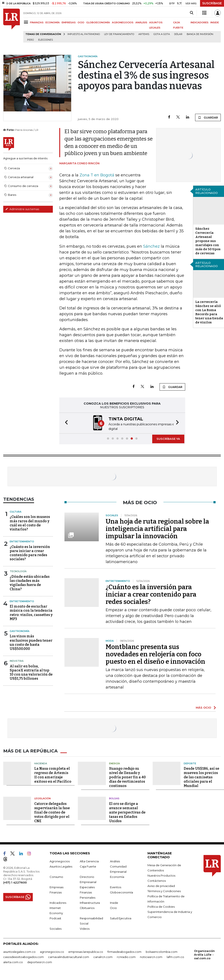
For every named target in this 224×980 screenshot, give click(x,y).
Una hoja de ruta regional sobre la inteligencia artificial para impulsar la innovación (157, 528)
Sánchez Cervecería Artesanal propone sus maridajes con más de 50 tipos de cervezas (208, 241)
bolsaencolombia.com (162, 951)
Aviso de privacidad (161, 885)
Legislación (42, 798)
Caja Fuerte (88, 866)
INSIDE (215, 22)
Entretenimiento (22, 541)
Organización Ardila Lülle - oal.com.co (204, 954)
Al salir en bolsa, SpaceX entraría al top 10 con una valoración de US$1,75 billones (31, 672)
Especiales (87, 887)
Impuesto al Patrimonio (84, 34)
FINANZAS (37, 22)
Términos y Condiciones (164, 891)
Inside (114, 902)
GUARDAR (208, 117)
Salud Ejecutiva (121, 918)
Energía (114, 763)
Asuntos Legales (61, 866)
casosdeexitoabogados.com (23, 956)
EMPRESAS (69, 22)
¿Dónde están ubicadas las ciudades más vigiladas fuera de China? (30, 582)
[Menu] (27, 22)
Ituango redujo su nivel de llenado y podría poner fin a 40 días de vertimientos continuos (127, 777)
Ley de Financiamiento (119, 34)
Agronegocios (60, 861)
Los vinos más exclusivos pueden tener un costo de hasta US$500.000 (31, 642)
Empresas (56, 887)
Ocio (113, 907)
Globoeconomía (121, 892)
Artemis (144, 34)
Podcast (55, 918)
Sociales (56, 928)
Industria (17, 660)
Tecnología (18, 571)
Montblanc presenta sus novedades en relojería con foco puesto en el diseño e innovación (155, 654)
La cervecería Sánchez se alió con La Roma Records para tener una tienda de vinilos (209, 312)
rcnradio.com (126, 956)
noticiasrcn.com (151, 956)
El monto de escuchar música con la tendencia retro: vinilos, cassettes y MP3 (31, 612)
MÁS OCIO (203, 707)
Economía (117, 876)
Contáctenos (157, 880)
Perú (31, 40)
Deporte (190, 763)
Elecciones (45, 40)
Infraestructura (90, 902)
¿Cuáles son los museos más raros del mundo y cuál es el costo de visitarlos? (30, 523)
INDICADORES (200, 22)
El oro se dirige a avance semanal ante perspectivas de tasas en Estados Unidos (127, 812)
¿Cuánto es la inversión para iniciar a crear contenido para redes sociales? (30, 553)
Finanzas (56, 892)
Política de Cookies (161, 906)
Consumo (56, 876)
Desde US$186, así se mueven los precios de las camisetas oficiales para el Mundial (201, 777)
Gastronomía (20, 631)
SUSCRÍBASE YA (168, 438)
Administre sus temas (22, 209)
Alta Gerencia (89, 861)
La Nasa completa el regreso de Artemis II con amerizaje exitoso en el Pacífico (53, 775)
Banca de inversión (200, 34)
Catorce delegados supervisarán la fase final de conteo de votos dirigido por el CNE (52, 812)
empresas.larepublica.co (86, 951)
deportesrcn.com (40, 962)
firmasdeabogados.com (124, 951)
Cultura (16, 511)
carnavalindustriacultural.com (69, 956)
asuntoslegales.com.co (19, 951)
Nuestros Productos (161, 875)
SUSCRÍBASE (212, 3)
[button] (65, 423)
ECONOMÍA (53, 22)
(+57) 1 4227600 (15, 882)
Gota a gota (162, 34)
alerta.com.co (13, 962)
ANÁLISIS (141, 22)
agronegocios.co (52, 951)
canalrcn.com (103, 956)
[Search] (192, 13)
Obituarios (87, 907)
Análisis (115, 861)
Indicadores (58, 902)
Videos (85, 928)
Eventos (116, 887)
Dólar (178, 34)
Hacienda (41, 763)
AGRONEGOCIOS (123, 22)
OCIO (81, 22)
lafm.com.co (175, 956)
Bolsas (114, 798)
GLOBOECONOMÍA (98, 22)
